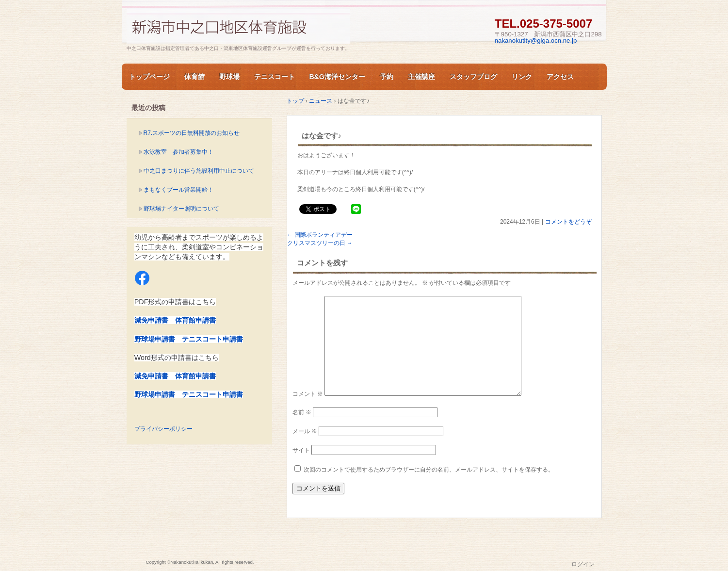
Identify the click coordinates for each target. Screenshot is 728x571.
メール (305, 431)
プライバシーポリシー (163, 429)
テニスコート (275, 77)
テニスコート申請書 (212, 339)
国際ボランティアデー (320, 235)
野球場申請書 (155, 339)
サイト (301, 450)
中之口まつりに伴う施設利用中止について (199, 171)
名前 (302, 412)
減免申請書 (151, 320)
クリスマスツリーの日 (320, 243)
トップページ (149, 77)
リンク (522, 77)
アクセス (560, 77)
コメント (308, 394)
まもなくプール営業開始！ (178, 190)
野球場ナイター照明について (181, 209)
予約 (387, 77)
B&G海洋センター (337, 77)
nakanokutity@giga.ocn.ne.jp (536, 41)
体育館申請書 (195, 320)
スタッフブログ (473, 77)
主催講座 (421, 77)
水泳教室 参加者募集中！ (178, 152)
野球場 (229, 77)
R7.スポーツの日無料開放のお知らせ (192, 133)
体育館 (194, 77)
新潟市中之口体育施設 (238, 26)
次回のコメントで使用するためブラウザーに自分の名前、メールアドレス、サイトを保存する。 (429, 470)
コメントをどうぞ (568, 222)
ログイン (583, 564)
